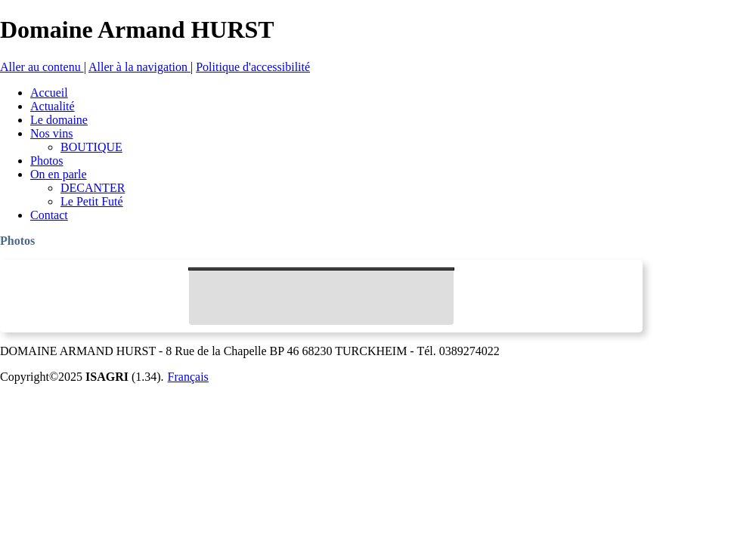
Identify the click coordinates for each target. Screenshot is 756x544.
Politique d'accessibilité (253, 67)
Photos (17, 241)
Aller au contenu (42, 67)
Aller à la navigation (139, 67)
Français (188, 377)
